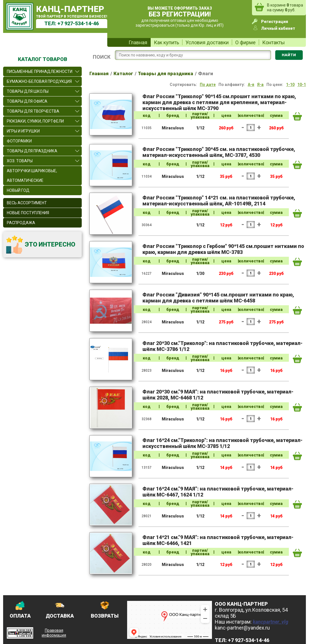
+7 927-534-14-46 (78, 23)
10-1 (302, 85)
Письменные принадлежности (40, 71)
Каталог (123, 73)
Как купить (166, 42)
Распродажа (21, 223)
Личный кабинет (278, 28)
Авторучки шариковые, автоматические (32, 176)
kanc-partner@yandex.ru (242, 628)
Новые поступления (28, 213)
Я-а (260, 85)
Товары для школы (28, 91)
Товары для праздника (32, 151)
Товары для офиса (27, 101)
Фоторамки (19, 141)
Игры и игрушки (23, 131)
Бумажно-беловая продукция (39, 81)
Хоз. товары (20, 161)
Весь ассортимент (27, 203)
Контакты (274, 42)
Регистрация (275, 22)
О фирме (245, 42)
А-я (251, 85)
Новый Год (18, 190)
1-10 (290, 85)
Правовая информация (54, 633)
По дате (208, 85)
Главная (138, 42)
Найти (289, 55)
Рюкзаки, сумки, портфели (35, 121)
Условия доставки (207, 42)
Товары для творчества (33, 111)
